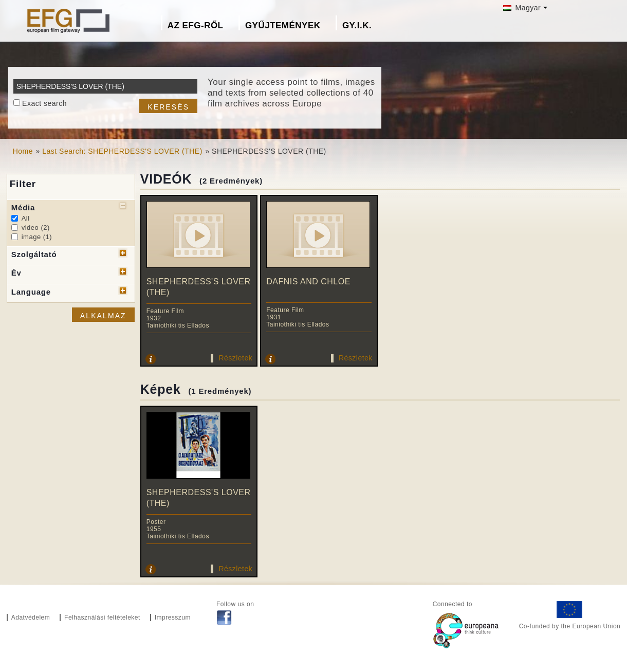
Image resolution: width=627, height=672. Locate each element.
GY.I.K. (357, 25)
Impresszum (173, 617)
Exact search (44, 103)
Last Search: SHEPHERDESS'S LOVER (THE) (122, 151)
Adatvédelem (31, 617)
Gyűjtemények (283, 25)
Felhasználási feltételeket (102, 617)
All (26, 218)
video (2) (36, 228)
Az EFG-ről (196, 25)
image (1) (37, 237)
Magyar (522, 8)
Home (23, 151)
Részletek (235, 358)
